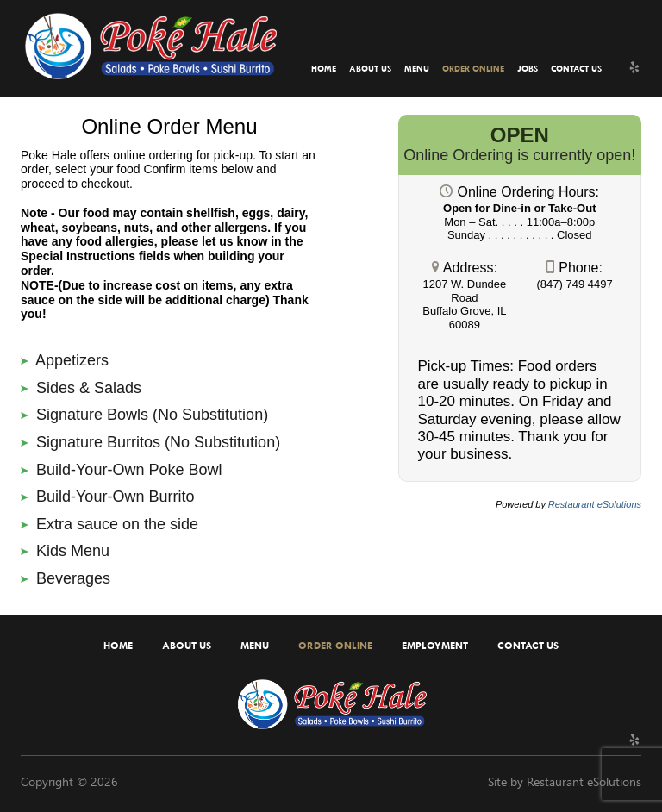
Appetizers (65, 360)
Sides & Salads (81, 388)
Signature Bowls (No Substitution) (144, 415)
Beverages (66, 578)
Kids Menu (65, 551)
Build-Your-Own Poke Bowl (121, 470)
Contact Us (576, 69)
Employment (435, 646)
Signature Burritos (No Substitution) (150, 442)
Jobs (528, 69)
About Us (370, 69)
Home (324, 69)
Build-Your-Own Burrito (107, 497)
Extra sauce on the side (109, 524)
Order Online (473, 69)
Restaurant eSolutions (584, 781)
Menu (417, 69)
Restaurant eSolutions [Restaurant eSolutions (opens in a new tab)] (595, 504)
